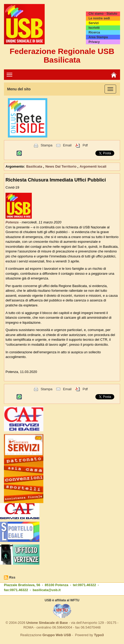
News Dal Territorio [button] (61, 166)
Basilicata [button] (35, 166)
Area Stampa (98, 37)
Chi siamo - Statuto (103, 14)
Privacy (94, 42)
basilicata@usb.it (47, 590)
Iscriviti (94, 28)
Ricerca (94, 32)
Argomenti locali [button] (93, 166)
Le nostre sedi (99, 18)
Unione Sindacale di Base (47, 623)
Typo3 (99, 635)
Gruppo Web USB (57, 635)
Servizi (94, 23)
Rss (12, 577)
